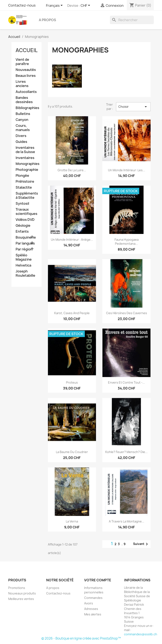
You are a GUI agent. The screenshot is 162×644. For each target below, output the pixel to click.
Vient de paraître (22, 62)
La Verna (72, 521)
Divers (21, 136)
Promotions (17, 588)
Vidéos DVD (25, 220)
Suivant (141, 544)
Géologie (23, 226)
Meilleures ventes (21, 599)
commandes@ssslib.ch (141, 634)
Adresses (91, 609)
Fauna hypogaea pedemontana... (127, 242)
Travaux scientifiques (26, 212)
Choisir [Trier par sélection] (133, 107)
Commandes (93, 598)
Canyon (22, 120)
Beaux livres (26, 76)
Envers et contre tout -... (126, 382)
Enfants (22, 231)
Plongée (22, 176)
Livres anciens (22, 84)
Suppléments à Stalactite (26, 196)
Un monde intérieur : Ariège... (72, 240)
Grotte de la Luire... (72, 170)
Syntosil (22, 204)
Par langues (25, 243)
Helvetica (23, 265)
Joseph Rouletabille (25, 273)
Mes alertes (93, 614)
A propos (47, 20)
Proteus (72, 382)
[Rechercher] (132, 20)
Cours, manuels (23, 128)
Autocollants (26, 92)
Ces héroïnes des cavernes (127, 313)
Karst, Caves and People (72, 313)
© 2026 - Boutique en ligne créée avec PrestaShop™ (81, 638)
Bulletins (23, 114)
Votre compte (98, 580)
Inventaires (25, 158)
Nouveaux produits (22, 593)
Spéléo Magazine (24, 257)
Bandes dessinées (24, 100)
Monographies (26, 164)
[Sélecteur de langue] (55, 6)
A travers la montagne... (127, 521)
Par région (24, 249)
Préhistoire (25, 182)
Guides (21, 142)
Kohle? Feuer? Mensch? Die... (126, 452)
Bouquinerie (26, 237)
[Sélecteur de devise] (86, 6)
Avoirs (89, 603)
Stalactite (24, 187)
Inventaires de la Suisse (25, 150)
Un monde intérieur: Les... (127, 170)
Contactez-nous (22, 5)
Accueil (27, 50)
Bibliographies (26, 108)
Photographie (26, 170)
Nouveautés (26, 70)
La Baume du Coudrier (72, 452)
